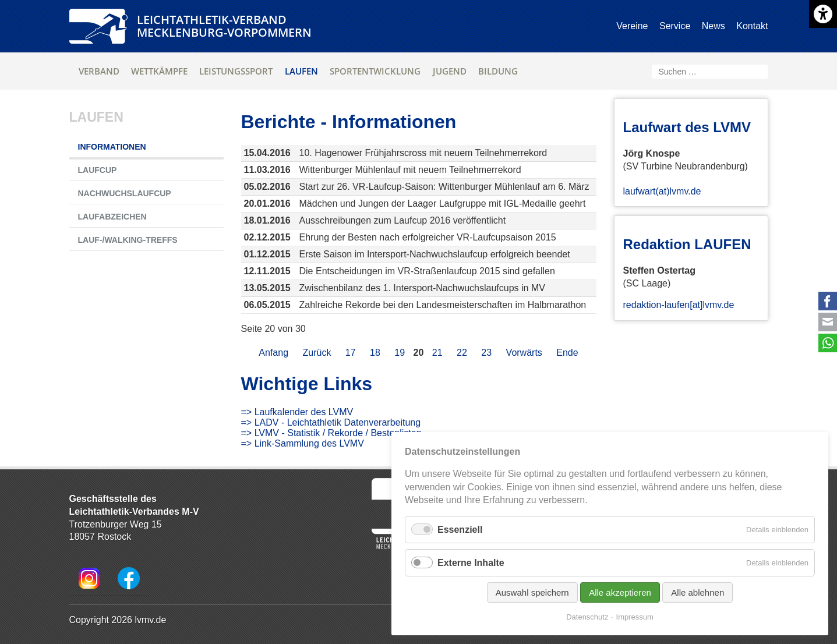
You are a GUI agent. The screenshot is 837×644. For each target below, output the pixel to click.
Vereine (632, 26)
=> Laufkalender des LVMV (297, 412)
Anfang (273, 353)
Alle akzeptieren (620, 592)
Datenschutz (587, 617)
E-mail (828, 322)
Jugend (450, 71)
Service (675, 26)
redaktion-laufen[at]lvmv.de (679, 305)
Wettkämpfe (159, 71)
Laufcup (98, 170)
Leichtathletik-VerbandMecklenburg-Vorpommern (224, 26)
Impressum (635, 617)
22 (462, 353)
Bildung (498, 71)
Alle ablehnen (697, 592)
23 (486, 353)
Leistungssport (236, 71)
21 (437, 353)
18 (375, 353)
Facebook (828, 301)
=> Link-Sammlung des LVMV (303, 443)
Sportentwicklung (375, 71)
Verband (99, 71)
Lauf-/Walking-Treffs (128, 240)
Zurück (317, 353)
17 (351, 353)
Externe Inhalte (471, 563)
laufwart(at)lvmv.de (662, 191)
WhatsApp (828, 343)
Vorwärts (524, 353)
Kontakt (752, 26)
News (714, 26)
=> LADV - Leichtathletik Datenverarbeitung (331, 422)
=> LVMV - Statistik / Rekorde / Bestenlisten (331, 433)
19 (400, 353)
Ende (567, 353)
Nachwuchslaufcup (125, 193)
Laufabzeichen (112, 217)
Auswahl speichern (532, 592)
